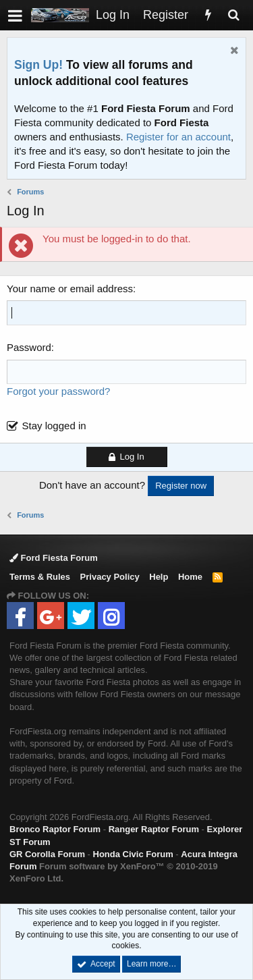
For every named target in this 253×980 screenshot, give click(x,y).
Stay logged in (54, 426)
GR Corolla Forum (47, 854)
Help (159, 577)
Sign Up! (38, 65)
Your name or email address (70, 289)
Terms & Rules (40, 577)
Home (190, 577)
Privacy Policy (110, 577)
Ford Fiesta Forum (54, 558)
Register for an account (178, 137)
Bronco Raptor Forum (55, 829)
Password (29, 347)
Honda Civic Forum (133, 854)
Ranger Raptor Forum (154, 829)
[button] (15, 15)
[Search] (233, 15)
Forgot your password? (58, 391)
